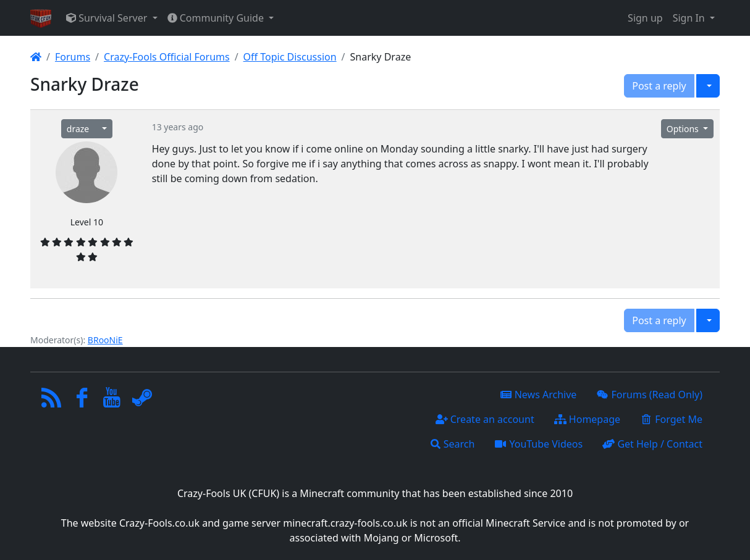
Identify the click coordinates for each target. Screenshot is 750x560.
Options (684, 129)
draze (78, 129)
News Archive (538, 395)
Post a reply (659, 86)
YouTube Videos (538, 444)
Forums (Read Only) (649, 395)
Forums (73, 57)
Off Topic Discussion (290, 57)
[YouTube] (112, 401)
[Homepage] (36, 57)
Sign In (690, 18)
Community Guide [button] (217, 18)
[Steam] (142, 401)
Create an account (485, 419)
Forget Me (671, 419)
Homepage (587, 419)
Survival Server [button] (108, 18)
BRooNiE (105, 340)
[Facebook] (82, 401)
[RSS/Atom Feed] (52, 401)
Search (453, 444)
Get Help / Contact (652, 444)
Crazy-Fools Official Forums (167, 57)
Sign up (645, 18)
